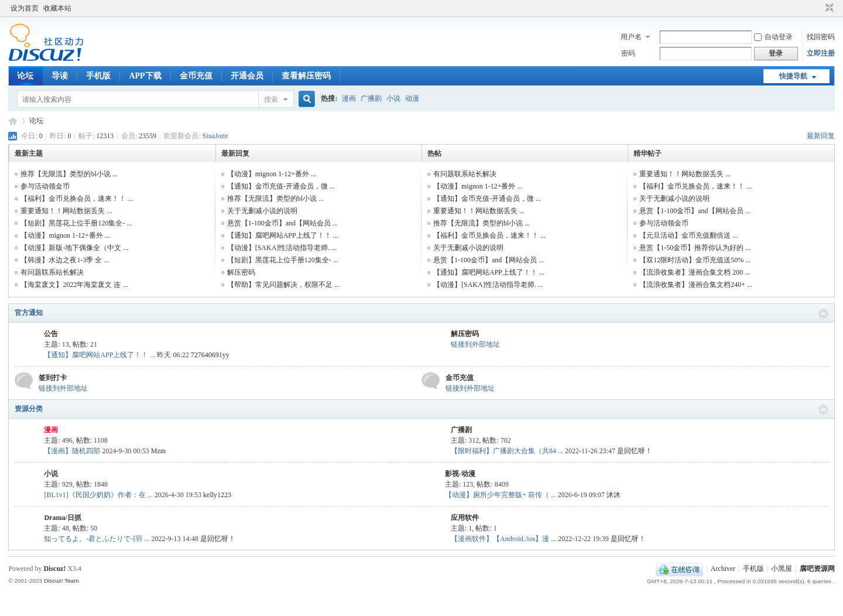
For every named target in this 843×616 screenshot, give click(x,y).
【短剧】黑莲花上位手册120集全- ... (76, 223)
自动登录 (773, 37)
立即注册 (821, 53)
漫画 (349, 98)
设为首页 (25, 8)
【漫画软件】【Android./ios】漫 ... (503, 539)
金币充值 (196, 76)
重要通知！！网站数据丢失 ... (66, 211)
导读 (60, 76)
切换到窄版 (828, 8)
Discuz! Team (61, 581)
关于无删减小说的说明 (262, 211)
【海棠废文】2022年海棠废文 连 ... (74, 285)
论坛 (25, 76)
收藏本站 (57, 8)
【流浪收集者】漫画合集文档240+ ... (696, 285)
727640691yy (210, 355)
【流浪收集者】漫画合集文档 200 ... (695, 272)
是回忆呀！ (635, 451)
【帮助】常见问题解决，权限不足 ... (283, 285)
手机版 (98, 76)
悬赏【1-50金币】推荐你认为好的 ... (695, 248)
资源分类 (29, 409)
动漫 (412, 98)
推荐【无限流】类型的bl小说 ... (69, 174)
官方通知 (29, 313)
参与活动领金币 (45, 186)
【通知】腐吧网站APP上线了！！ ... (283, 235)
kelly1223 (217, 495)
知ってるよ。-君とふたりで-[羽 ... (97, 539)
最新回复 (821, 136)
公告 (51, 334)
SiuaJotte (215, 136)
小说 (393, 98)
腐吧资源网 (817, 569)
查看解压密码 (306, 76)
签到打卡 (53, 378)
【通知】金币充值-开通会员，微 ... (281, 186)
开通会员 (247, 76)
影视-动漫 (460, 474)
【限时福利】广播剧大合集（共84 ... (507, 451)
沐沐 (614, 495)
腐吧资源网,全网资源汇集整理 (13, 121)
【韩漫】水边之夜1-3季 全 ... (65, 260)
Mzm (158, 451)
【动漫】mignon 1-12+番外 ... (65, 235)
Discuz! (54, 569)
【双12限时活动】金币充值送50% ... (695, 260)
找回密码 (821, 37)
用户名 (631, 37)
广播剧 (371, 98)
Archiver (723, 569)
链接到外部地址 (475, 344)
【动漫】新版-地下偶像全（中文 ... (74, 248)
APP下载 (145, 76)
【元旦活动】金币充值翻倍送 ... (688, 235)
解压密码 (241, 272)
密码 (628, 53)
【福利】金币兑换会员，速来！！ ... (77, 199)
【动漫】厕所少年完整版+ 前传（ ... (501, 495)
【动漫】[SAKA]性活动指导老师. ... (282, 248)
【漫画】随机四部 (72, 451)
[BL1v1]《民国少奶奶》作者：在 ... (98, 495)
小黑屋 (782, 569)
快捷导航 (793, 76)
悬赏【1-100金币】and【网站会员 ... (282, 223)
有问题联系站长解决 (52, 272)
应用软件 (465, 518)
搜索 (271, 100)
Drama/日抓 (62, 518)
